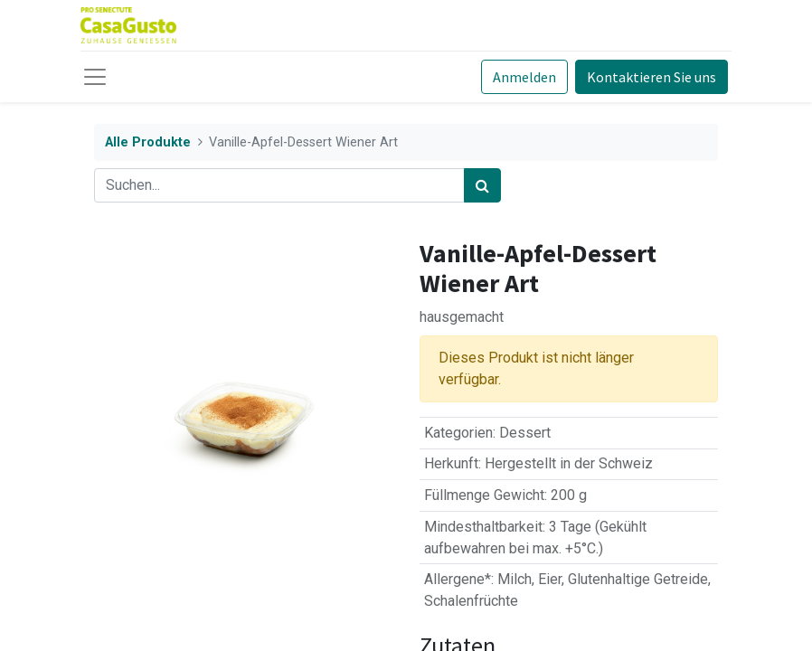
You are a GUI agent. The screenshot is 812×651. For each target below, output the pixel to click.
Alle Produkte (148, 142)
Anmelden (524, 77)
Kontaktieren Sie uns (651, 77)
